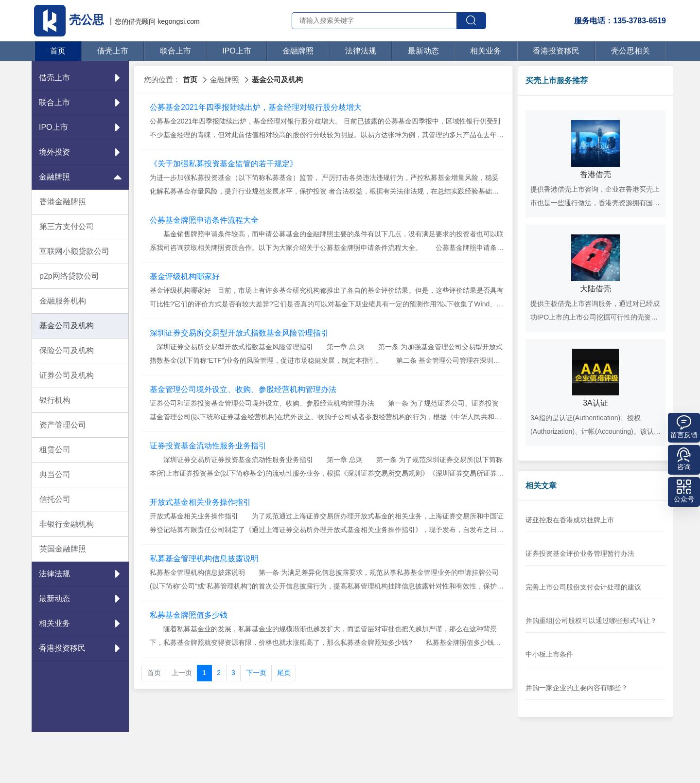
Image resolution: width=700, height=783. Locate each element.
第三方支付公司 (67, 226)
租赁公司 (55, 450)
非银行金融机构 (67, 524)
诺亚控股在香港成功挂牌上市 (570, 520)
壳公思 (70, 20)
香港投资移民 (556, 51)
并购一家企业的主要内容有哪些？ (577, 688)
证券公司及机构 (67, 375)
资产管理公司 (63, 425)
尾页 (284, 673)
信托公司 (55, 499)
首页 (58, 51)
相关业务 (486, 51)
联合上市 (175, 51)
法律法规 (361, 51)
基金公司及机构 (67, 326)
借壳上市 (113, 51)
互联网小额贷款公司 (74, 251)
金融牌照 (298, 51)
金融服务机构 (63, 301)
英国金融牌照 (63, 549)
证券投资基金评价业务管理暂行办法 (580, 553)
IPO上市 (237, 51)
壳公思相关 (630, 51)
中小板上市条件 (549, 654)
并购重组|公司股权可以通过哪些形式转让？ (591, 621)
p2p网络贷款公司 (69, 276)
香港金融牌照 (63, 202)
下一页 (256, 673)
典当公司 (55, 474)
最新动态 (423, 51)
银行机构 (55, 400)
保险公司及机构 (67, 350)
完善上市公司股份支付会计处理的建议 (583, 587)
